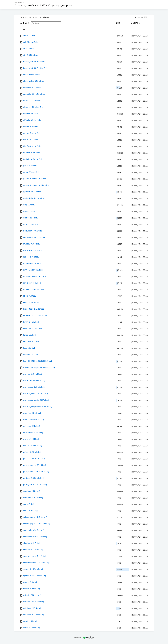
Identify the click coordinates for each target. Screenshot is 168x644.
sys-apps (65, 5)
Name (26, 23)
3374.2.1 (46, 5)
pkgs (55, 5)
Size (118, 23)
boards (21, 5)
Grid (144, 17)
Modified (135, 23)
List (137, 17)
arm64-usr (33, 5)
